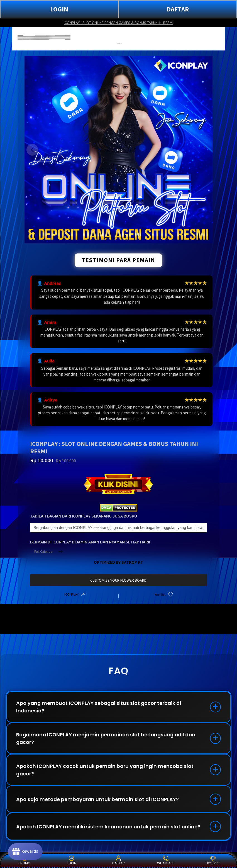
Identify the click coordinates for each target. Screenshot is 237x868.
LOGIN (59, 9)
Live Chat (213, 860)
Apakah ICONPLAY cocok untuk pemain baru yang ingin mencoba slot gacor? (106, 771)
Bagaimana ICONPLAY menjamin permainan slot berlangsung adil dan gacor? (108, 739)
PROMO (24, 860)
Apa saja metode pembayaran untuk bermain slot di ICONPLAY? (99, 801)
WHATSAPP (166, 860)
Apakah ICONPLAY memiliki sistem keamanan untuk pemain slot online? (109, 829)
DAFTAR (178, 9)
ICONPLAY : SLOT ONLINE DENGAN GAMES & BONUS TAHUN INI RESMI (119, 23)
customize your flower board (118, 580)
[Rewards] (26, 851)
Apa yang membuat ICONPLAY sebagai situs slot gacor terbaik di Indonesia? (101, 707)
